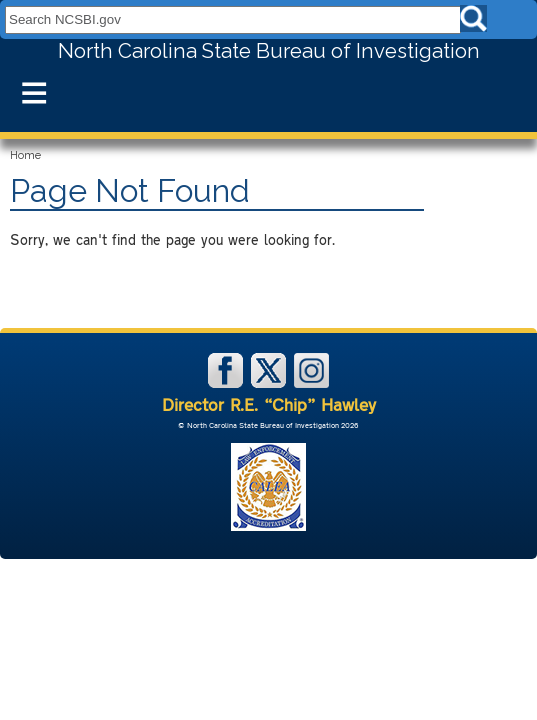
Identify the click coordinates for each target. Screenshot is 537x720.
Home (25, 155)
